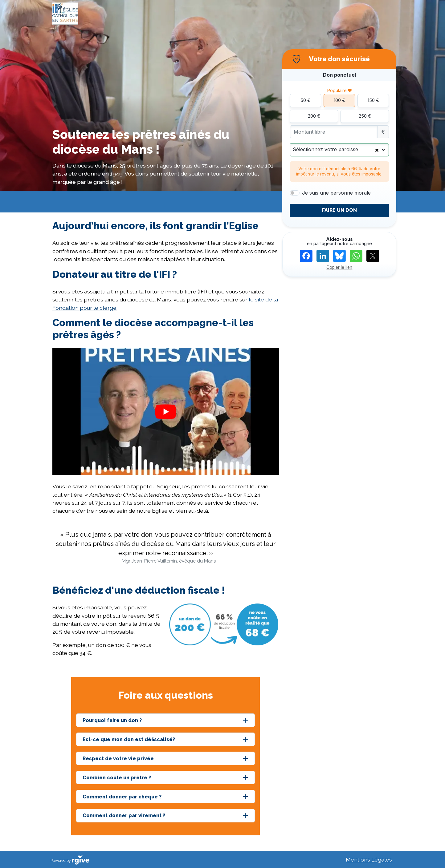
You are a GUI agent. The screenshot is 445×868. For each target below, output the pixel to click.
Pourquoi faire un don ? (112, 720)
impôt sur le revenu (315, 174)
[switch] (295, 193)
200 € (314, 116)
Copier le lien (339, 267)
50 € (305, 100)
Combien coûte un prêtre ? (117, 778)
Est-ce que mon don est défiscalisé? (129, 739)
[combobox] (339, 150)
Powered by (70, 860)
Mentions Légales (369, 860)
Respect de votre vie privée (118, 759)
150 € (373, 100)
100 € (339, 100)
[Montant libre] (334, 132)
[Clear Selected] (377, 150)
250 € (365, 116)
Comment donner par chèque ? (122, 797)
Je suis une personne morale (336, 193)
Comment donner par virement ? (124, 816)
